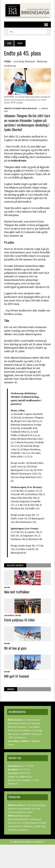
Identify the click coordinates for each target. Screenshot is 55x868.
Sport (7, 587)
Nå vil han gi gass (15, 648)
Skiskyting (42, 61)
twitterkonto (19, 160)
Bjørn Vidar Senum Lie (26, 108)
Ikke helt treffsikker (17, 592)
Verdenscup (10, 66)
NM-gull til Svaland (16, 676)
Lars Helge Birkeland (24, 61)
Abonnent (9, 615)
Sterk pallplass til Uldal (19, 620)
